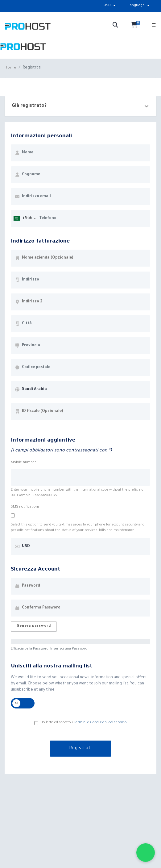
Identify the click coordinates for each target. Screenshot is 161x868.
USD (107, 6)
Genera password (34, 626)
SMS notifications (25, 507)
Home (10, 68)
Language (136, 6)
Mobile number (23, 463)
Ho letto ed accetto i (80, 723)
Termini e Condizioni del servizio (100, 723)
